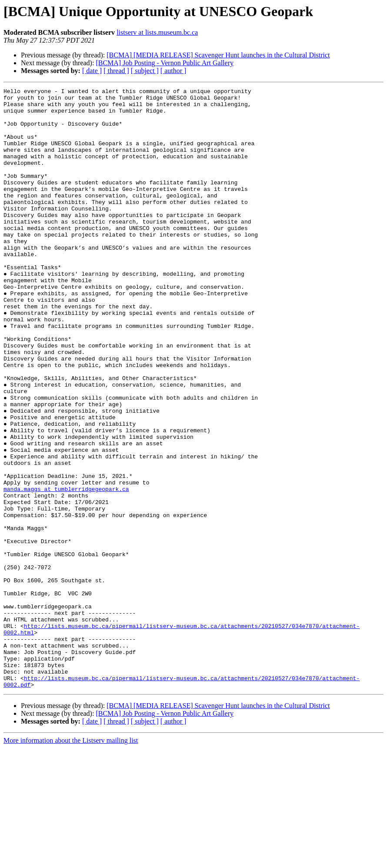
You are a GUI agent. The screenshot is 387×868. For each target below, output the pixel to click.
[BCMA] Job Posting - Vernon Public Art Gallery (165, 63)
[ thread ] (116, 71)
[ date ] (92, 71)
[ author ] (173, 71)
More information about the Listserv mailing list (71, 860)
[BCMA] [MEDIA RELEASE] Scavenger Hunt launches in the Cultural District (218, 55)
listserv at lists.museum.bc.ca (157, 32)
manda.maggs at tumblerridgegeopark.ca (66, 570)
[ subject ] (145, 71)
